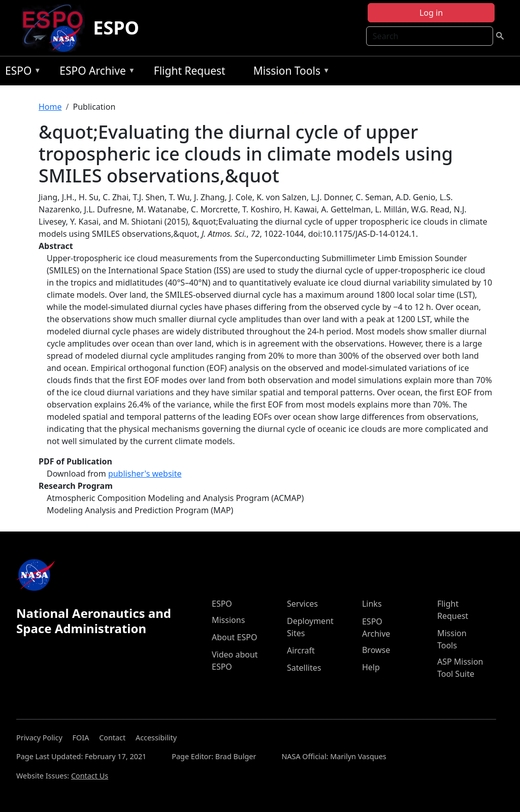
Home (50, 107)
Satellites (304, 668)
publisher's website (145, 474)
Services (302, 604)
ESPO (116, 28)
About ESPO (234, 637)
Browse (376, 650)
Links (372, 604)
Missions (228, 620)
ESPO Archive (95, 72)
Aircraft (301, 650)
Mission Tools (289, 72)
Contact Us (90, 776)
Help (371, 667)
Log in (431, 13)
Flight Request (190, 71)
